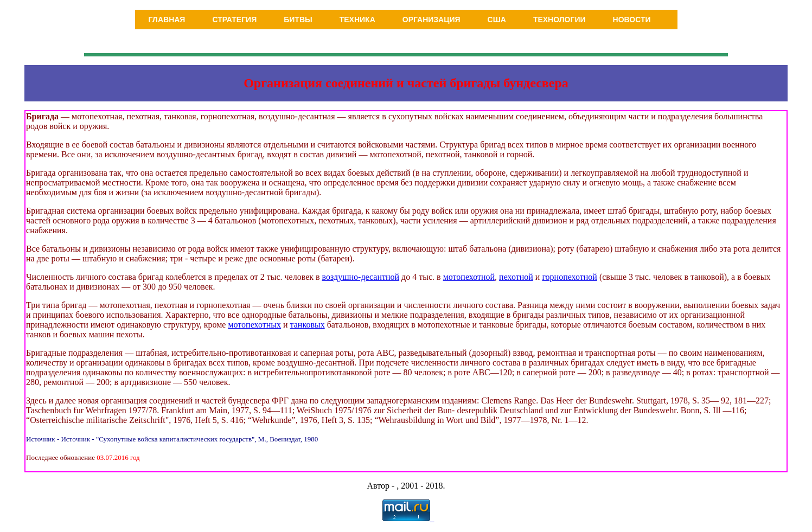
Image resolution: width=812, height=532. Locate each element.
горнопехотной (569, 277)
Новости (632, 20)
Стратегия (234, 20)
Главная (167, 20)
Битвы (298, 20)
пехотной (516, 277)
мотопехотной (469, 277)
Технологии (560, 20)
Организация (431, 20)
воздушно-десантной (361, 277)
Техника (357, 20)
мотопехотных (254, 325)
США (497, 20)
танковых (308, 325)
